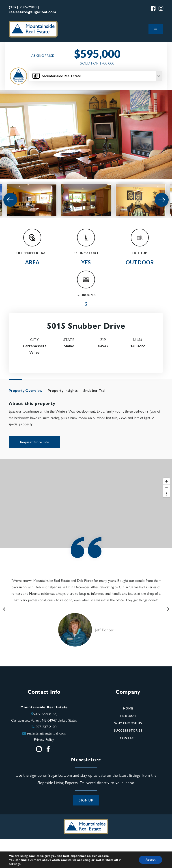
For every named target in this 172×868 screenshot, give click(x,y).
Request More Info (34, 442)
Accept (150, 860)
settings (15, 864)
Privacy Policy (44, 739)
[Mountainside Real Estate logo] (33, 28)
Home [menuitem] (128, 708)
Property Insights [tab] (63, 390)
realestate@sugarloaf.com (46, 733)
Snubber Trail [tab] (95, 390)
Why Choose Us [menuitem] (128, 723)
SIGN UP (86, 800)
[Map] (86, 504)
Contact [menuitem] (128, 738)
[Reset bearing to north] (167, 494)
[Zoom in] (167, 481)
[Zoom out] (167, 488)
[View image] (32, 200)
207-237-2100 (46, 727)
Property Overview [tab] (26, 390)
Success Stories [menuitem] (128, 730)
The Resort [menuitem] (128, 716)
